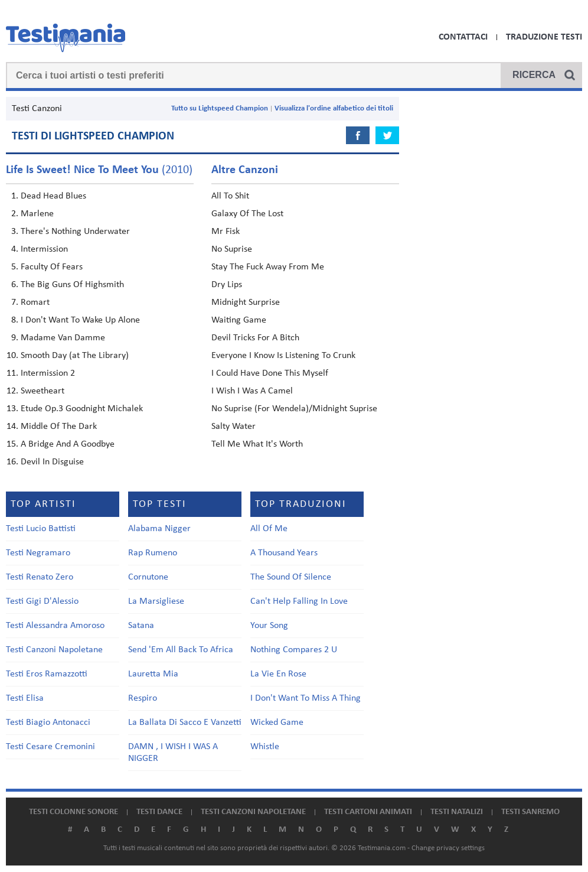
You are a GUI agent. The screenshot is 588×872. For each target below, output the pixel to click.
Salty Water (233, 427)
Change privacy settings (448, 848)
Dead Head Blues (53, 196)
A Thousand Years (284, 553)
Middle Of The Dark (59, 427)
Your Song (269, 626)
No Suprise (232, 249)
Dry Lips (227, 285)
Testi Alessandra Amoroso (55, 626)
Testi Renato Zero (40, 577)
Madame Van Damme (63, 338)
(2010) (99, 170)
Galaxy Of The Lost (247, 214)
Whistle (265, 747)
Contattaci (463, 37)
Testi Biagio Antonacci (48, 723)
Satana (141, 626)
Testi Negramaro (38, 553)
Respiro (143, 698)
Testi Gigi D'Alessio (42, 601)
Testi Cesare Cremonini (50, 747)
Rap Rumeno (153, 553)
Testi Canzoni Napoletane (54, 650)
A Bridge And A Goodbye (68, 444)
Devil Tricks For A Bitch (255, 338)
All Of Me (269, 529)
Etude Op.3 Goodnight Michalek (82, 409)
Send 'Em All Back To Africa (181, 650)
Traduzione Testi (544, 37)
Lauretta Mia (153, 674)
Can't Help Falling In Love (299, 601)
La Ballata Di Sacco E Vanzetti (185, 723)
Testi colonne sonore (73, 812)
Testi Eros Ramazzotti (47, 674)
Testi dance (159, 812)
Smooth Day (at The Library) (75, 356)
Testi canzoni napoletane (253, 812)
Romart (35, 302)
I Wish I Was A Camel (252, 391)
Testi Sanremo (530, 812)
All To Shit (230, 196)
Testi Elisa (25, 698)
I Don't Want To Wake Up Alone (80, 320)
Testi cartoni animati (368, 812)
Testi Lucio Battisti (41, 529)
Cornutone (148, 577)
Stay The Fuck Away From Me (268, 267)
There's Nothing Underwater (75, 232)
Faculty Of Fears (52, 267)
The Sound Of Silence (291, 577)
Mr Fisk (226, 232)
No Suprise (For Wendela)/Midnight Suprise (294, 409)
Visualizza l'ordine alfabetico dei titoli (334, 108)
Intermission (44, 249)
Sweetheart (43, 391)
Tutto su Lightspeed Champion (220, 108)
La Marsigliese (156, 601)
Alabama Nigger (159, 529)
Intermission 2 (48, 373)
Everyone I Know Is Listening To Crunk (283, 356)
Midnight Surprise (246, 302)
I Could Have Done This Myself (270, 373)
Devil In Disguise (52, 462)
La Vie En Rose (278, 674)
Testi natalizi (457, 812)
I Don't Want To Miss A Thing (306, 698)
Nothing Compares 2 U (294, 650)
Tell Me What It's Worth (257, 444)
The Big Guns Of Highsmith (72, 285)
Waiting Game (239, 320)
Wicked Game (277, 723)
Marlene (37, 214)
